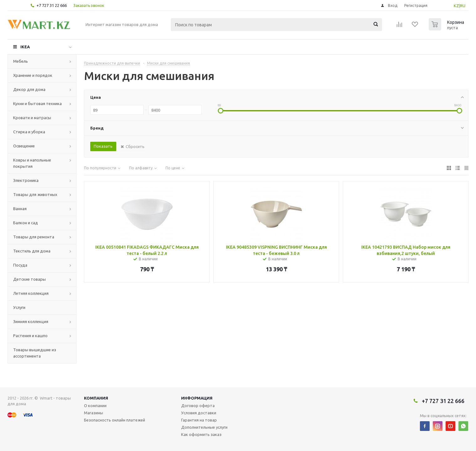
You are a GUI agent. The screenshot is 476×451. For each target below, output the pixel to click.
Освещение (24, 146)
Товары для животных (35, 194)
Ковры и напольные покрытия (32, 163)
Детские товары (29, 279)
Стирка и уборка (29, 132)
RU (463, 6)
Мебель (21, 61)
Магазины (94, 413)
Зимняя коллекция (31, 321)
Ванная (20, 209)
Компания (96, 398)
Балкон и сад (26, 223)
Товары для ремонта (34, 237)
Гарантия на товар (199, 420)
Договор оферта (198, 406)
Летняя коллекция (31, 293)
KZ (456, 6)
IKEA (25, 47)
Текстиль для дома (32, 251)
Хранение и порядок (33, 75)
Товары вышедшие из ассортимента (35, 353)
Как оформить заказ (201, 434)
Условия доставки (199, 413)
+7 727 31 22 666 (52, 5)
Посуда (20, 265)
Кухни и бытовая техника (37, 103)
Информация (197, 398)
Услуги (19, 307)
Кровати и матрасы (32, 118)
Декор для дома (29, 89)
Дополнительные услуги (204, 427)
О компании (95, 406)
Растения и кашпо (30, 336)
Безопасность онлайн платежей (115, 420)
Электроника (26, 180)
